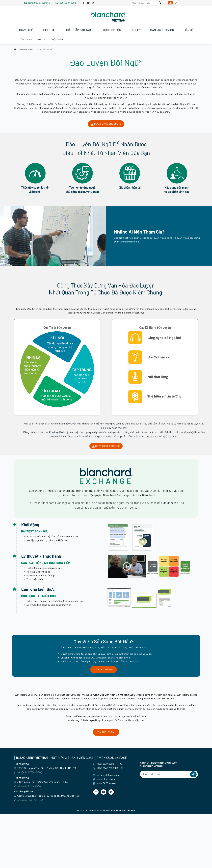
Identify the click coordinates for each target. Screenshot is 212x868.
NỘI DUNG (58, 94)
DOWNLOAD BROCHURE (106, 178)
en (176, 3)
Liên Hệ (188, 30)
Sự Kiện (136, 30)
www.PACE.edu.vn (106, 837)
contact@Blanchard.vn (108, 829)
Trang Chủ (26, 30)
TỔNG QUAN (26, 94)
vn (170, 3)
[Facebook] (84, 3)
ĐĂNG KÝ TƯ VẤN (104, 724)
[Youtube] (88, 3)
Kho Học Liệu (112, 30)
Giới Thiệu (50, 30)
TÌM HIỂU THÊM (106, 786)
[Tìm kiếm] (160, 3)
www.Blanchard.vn (106, 833)
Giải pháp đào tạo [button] (79, 30)
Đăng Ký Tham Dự (162, 30)
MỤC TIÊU (42, 94)
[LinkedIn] (93, 3)
